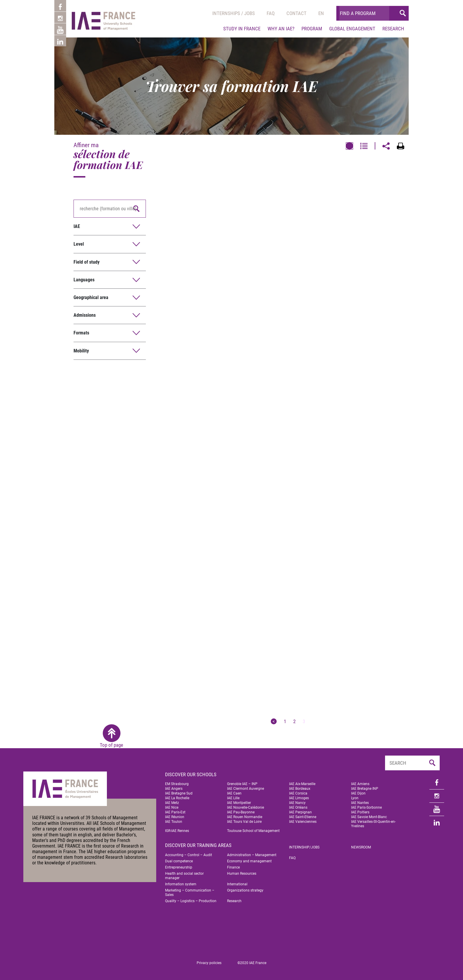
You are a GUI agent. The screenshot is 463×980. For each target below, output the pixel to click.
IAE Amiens (360, 784)
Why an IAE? (281, 29)
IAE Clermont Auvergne (246, 789)
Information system (181, 884)
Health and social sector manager (184, 876)
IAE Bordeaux (300, 789)
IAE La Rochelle (177, 798)
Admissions (85, 315)
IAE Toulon (174, 822)
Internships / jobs (234, 13)
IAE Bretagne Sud (179, 793)
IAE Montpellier (239, 803)
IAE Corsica (298, 793)
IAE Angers (174, 789)
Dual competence (179, 861)
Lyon (355, 798)
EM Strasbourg (177, 784)
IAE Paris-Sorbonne (366, 807)
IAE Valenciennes (303, 822)
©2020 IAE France (252, 963)
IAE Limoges (299, 798)
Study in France (242, 29)
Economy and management (249, 861)
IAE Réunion (175, 817)
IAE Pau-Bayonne (241, 812)
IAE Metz (172, 803)
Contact (296, 13)
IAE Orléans (298, 807)
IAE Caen (234, 793)
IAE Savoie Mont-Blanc (369, 817)
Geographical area (91, 297)
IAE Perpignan (300, 812)
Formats (81, 333)
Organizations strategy (245, 890)
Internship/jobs (304, 847)
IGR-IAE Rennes (177, 831)
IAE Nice (172, 807)
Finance (233, 867)
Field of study (87, 262)
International (237, 884)
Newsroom (361, 847)
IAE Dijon (358, 793)
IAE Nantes (360, 803)
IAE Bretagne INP (365, 789)
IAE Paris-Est (175, 812)
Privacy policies (209, 963)
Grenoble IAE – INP (242, 784)
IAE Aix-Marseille (302, 784)
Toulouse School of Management (253, 831)
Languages (84, 280)
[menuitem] (321, 13)
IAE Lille (233, 798)
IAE (77, 226)
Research (393, 29)
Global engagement (352, 29)
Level (79, 244)
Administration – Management (252, 855)
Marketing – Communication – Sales (190, 893)
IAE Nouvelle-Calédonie (246, 807)
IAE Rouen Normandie (245, 817)
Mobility (81, 351)
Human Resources (242, 874)
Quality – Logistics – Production (191, 901)
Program (312, 29)
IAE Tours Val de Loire (244, 822)
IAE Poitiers (360, 812)
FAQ (292, 858)
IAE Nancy (297, 803)
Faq (271, 13)
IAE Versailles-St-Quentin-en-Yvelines (373, 824)
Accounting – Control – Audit (189, 855)
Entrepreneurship (179, 867)
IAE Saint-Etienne (303, 817)
